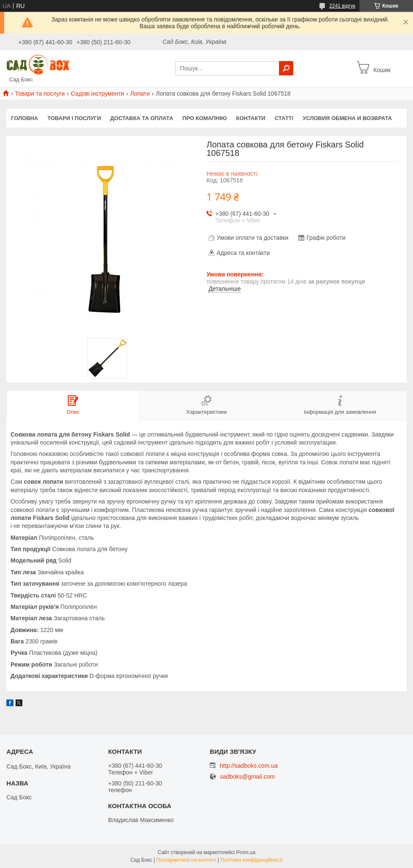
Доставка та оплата (142, 118)
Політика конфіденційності (252, 860)
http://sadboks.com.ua (249, 766)
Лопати (140, 94)
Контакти (251, 118)
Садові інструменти (98, 94)
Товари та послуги (40, 94)
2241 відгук (342, 6)
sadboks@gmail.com (247, 777)
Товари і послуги (74, 118)
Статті (284, 118)
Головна (24, 118)
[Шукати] (286, 68)
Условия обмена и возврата (347, 118)
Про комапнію (205, 118)
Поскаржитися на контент (186, 860)
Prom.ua (246, 852)
